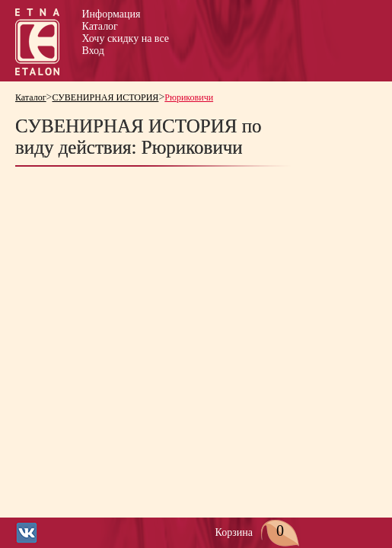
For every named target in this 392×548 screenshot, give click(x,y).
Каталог (100, 26)
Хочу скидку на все (126, 38)
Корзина (258, 532)
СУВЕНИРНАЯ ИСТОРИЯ (106, 97)
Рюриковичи (189, 97)
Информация (112, 14)
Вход (93, 51)
